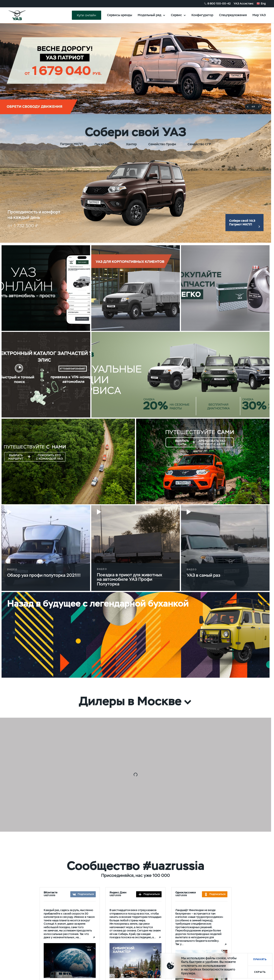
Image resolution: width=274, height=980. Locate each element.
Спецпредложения (233, 15)
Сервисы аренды (120, 15)
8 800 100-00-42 (219, 4)
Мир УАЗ (259, 15)
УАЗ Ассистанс (244, 4)
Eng (263, 4)
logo (22, 15)
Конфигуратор (202, 15)
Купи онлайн (86, 15)
